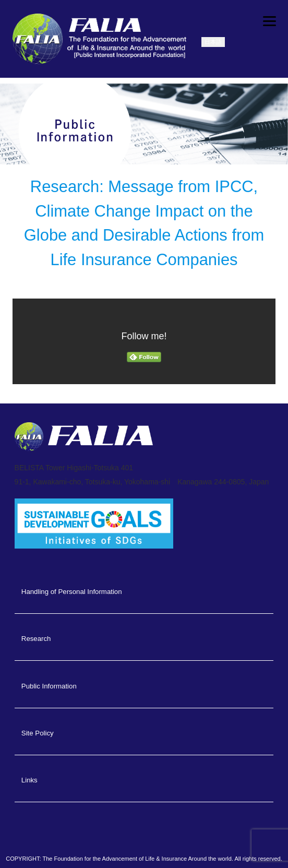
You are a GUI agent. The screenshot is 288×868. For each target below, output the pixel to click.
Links (29, 780)
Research (36, 639)
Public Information (49, 686)
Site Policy (38, 733)
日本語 (213, 42)
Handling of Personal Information (72, 592)
